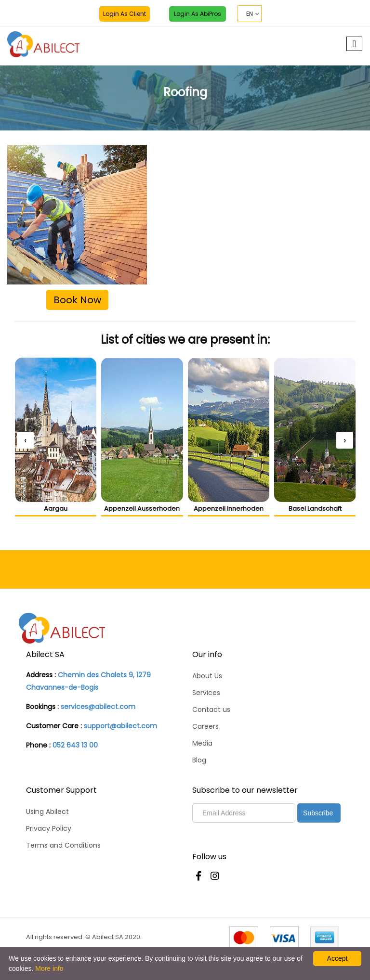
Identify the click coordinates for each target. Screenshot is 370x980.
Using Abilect (47, 812)
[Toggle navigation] (354, 44)
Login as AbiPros (198, 14)
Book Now (77, 300)
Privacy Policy (49, 828)
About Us (207, 676)
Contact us (211, 709)
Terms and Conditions (63, 845)
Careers (205, 726)
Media (202, 743)
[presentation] (25, 440)
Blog (199, 760)
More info (49, 968)
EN (250, 14)
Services (206, 693)
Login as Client (125, 14)
